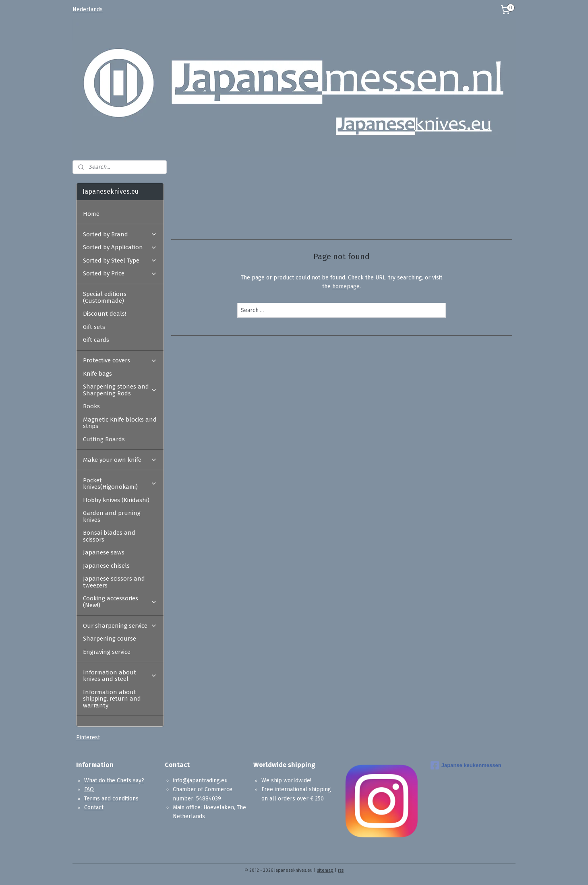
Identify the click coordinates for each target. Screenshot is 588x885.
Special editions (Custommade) (105, 297)
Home (91, 214)
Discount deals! (105, 314)
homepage (346, 286)
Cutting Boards (104, 439)
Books (91, 406)
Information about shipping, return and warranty (112, 699)
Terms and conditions (111, 799)
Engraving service (107, 652)
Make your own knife (120, 460)
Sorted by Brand (120, 234)
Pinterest (88, 737)
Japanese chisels (106, 566)
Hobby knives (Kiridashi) (116, 500)
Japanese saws (104, 552)
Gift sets (94, 327)
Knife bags (97, 374)
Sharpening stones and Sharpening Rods (120, 390)
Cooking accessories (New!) (120, 602)
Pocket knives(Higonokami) (120, 484)
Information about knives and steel (120, 676)
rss (341, 870)
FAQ (89, 789)
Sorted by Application (120, 247)
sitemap (325, 870)
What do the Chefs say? (114, 781)
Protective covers (120, 360)
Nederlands (88, 9)
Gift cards (96, 340)
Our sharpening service (120, 626)
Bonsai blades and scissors (109, 536)
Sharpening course (110, 639)
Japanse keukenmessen (466, 765)
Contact (94, 807)
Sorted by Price (120, 273)
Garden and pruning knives (112, 516)
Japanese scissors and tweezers (114, 582)
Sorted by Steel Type (120, 261)
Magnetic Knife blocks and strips (120, 423)
